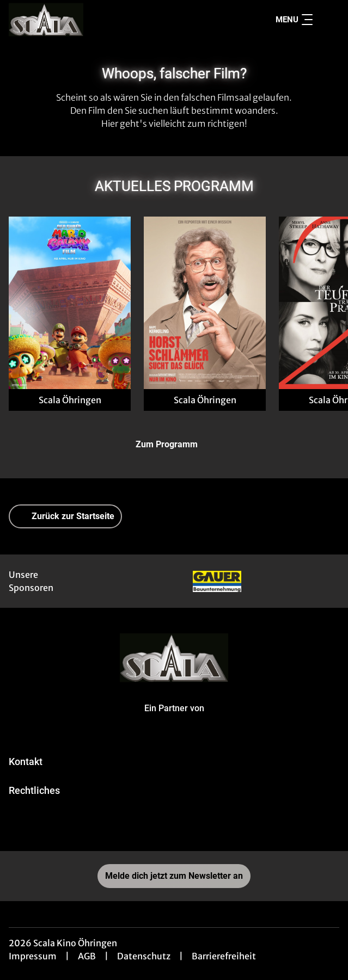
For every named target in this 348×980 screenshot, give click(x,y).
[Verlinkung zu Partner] (217, 581)
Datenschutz (144, 956)
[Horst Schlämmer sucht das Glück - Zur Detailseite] (205, 303)
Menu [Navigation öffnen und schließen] (294, 20)
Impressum (33, 956)
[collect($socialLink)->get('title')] (174, 827)
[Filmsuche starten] (328, 20)
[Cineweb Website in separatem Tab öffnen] (174, 719)
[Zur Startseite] (85, 20)
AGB (87, 956)
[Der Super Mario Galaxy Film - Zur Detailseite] (70, 303)
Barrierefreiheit (224, 956)
